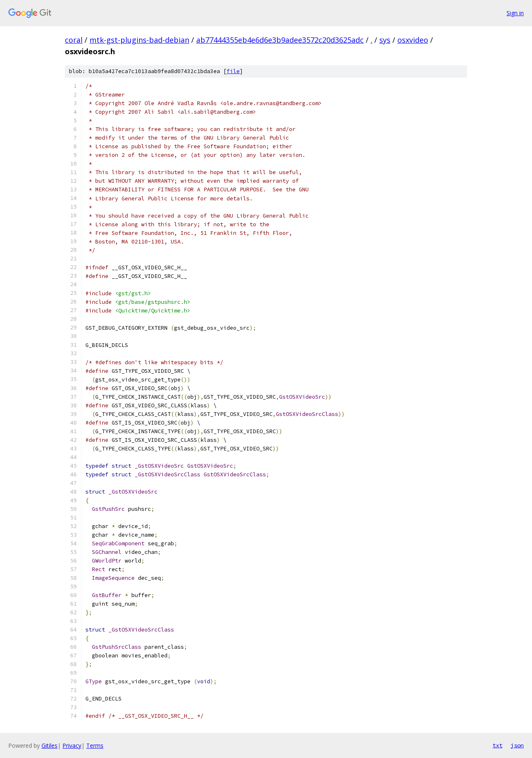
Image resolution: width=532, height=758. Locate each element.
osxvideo (413, 40)
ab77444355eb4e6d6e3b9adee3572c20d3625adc (280, 40)
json (517, 745)
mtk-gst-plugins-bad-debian (139, 40)
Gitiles (49, 745)
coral (74, 40)
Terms (95, 745)
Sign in (515, 13)
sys (385, 40)
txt (498, 745)
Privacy (72, 745)
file (233, 71)
